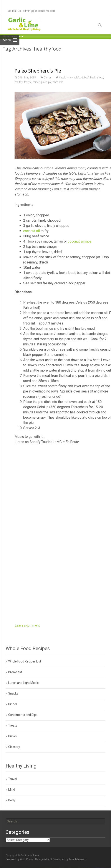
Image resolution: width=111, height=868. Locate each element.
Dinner (47, 78)
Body (12, 800)
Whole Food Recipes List (25, 661)
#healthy (64, 78)
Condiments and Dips (23, 715)
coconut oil (31, 231)
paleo (44, 82)
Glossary (14, 747)
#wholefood (76, 78)
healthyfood (97, 78)
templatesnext (78, 859)
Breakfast (15, 672)
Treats (13, 725)
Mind (12, 790)
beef (87, 78)
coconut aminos (80, 241)
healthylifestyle (23, 82)
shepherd (58, 82)
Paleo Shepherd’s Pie (38, 71)
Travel (12, 779)
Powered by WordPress (20, 859)
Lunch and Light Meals (23, 683)
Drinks (12, 736)
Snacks (13, 693)
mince (36, 82)
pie (50, 82)
